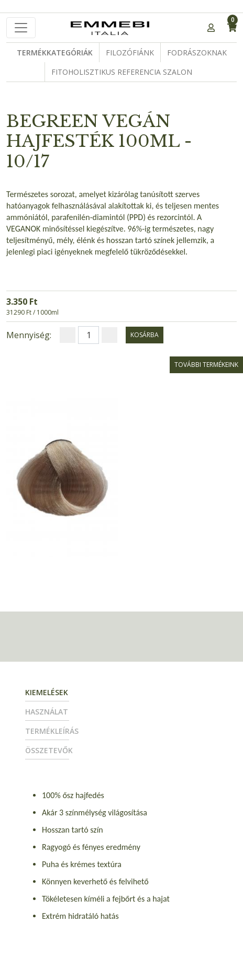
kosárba (145, 335)
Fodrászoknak (197, 53)
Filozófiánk (130, 53)
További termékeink (206, 365)
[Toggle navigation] (21, 28)
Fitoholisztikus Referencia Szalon (122, 72)
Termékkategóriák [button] (55, 53)
